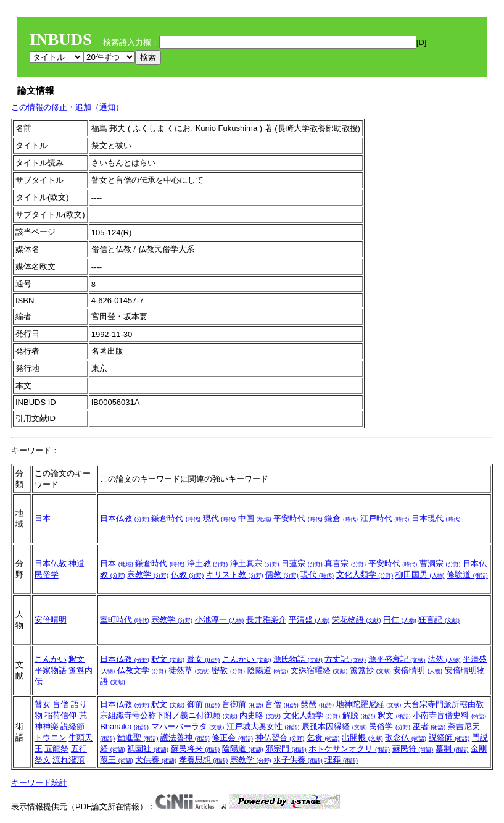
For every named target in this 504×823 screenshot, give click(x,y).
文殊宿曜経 (319, 670)
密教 (228, 670)
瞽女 (204, 659)
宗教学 (148, 574)
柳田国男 (420, 574)
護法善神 (185, 737)
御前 (204, 704)
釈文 (76, 659)
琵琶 (317, 704)
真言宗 (345, 563)
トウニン (51, 737)
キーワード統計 (39, 783)
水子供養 (298, 760)
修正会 (232, 737)
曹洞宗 (440, 563)
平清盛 (309, 620)
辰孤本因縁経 (334, 726)
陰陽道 (268, 670)
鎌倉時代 (176, 518)
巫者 (429, 726)
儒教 (282, 574)
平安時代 (298, 518)
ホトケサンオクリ (349, 749)
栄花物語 (357, 620)
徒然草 (189, 670)
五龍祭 (56, 749)
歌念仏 (406, 737)
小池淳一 (220, 620)
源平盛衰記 (397, 659)
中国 (255, 518)
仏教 (188, 574)
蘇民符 (413, 749)
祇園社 (148, 749)
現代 (220, 518)
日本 (43, 518)
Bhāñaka (124, 726)
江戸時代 (385, 518)
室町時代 (125, 620)
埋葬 (341, 760)
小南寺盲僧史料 (449, 715)
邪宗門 (286, 749)
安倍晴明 (51, 620)
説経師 (449, 737)
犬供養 (156, 760)
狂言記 (439, 620)
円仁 (400, 620)
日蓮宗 (302, 563)
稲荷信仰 (60, 715)
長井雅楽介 (266, 620)
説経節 (72, 726)
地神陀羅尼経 (369, 704)
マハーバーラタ (188, 726)
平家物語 (51, 670)
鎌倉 (341, 518)
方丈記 (345, 659)
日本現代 (436, 518)
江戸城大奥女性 (263, 726)
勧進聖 (138, 737)
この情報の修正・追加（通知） (67, 107)
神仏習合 (280, 737)
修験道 (467, 574)
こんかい (51, 659)
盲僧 (60, 704)
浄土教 (208, 563)
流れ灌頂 (68, 760)
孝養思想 (204, 760)
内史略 (260, 715)
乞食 (323, 737)
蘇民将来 (196, 749)
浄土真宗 (255, 563)
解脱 (359, 715)
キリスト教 (235, 574)
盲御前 (243, 704)
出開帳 (362, 737)
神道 (76, 563)
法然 (444, 659)
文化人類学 (365, 574)
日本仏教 (125, 518)
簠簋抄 (370, 670)
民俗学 (47, 574)
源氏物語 (298, 659)
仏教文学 (142, 670)
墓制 (452, 749)
